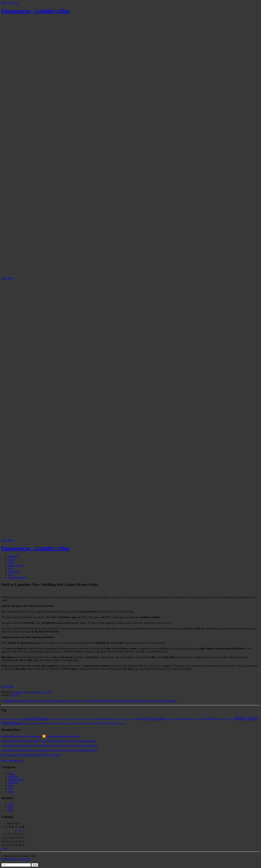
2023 (11, 807)
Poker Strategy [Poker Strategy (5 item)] (12, 723)
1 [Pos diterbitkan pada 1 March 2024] (16, 830)
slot (10, 568)
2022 (11, 810)
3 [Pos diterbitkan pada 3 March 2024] (22, 830)
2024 (11, 804)
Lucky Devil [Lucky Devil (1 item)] (171, 719)
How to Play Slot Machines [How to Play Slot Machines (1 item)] (130, 719)
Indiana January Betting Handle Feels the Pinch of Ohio (31, 755)
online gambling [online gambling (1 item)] (198, 719)
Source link (7, 686)
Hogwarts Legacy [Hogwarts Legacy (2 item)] (111, 719)
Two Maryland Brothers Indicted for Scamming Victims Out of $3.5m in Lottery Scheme (129, 701)
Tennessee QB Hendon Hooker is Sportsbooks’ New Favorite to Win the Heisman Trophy (49, 750)
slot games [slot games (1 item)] (68, 723)
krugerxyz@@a (21, 692)
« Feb (4, 849)
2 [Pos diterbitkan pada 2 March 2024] (19, 830)
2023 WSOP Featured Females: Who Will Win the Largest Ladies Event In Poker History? (50, 746)
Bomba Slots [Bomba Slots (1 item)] (6, 719)
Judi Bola (13, 571)
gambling (13, 556)
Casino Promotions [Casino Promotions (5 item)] (35, 718)
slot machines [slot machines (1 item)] (78, 723)
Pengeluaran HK (17, 577)
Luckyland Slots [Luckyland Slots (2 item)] (184, 719)
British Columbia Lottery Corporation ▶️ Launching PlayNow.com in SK (41, 736)
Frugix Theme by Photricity (16, 859)
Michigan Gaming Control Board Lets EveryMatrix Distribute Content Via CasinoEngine (49, 741)
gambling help (16, 565)
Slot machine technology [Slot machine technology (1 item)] (92, 723)
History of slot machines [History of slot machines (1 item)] (93, 719)
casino (11, 559)
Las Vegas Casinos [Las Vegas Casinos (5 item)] (153, 718)
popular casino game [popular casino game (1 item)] (30, 723)
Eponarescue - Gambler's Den (35, 11)
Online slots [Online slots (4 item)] (213, 718)
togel (11, 574)
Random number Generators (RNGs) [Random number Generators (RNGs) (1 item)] (51, 723)
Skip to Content (10, 3)
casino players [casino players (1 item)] (16, 719)
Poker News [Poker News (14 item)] (246, 718)
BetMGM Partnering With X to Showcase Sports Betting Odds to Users (42, 701)
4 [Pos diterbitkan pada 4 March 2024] (2, 834)
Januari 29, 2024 (42, 692)
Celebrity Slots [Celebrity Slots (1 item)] (54, 719)
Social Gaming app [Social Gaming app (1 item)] (119, 723)
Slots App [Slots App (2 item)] (106, 723)
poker (11, 562)
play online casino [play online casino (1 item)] (227, 719)
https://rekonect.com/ (13, 761)
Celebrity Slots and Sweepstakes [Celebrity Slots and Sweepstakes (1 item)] (72, 719)
